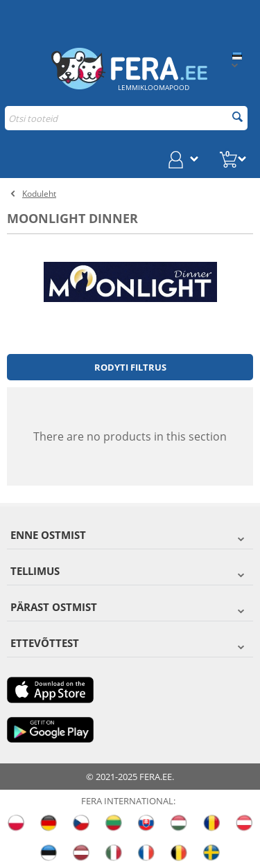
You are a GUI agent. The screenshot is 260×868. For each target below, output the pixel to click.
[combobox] (126, 118)
